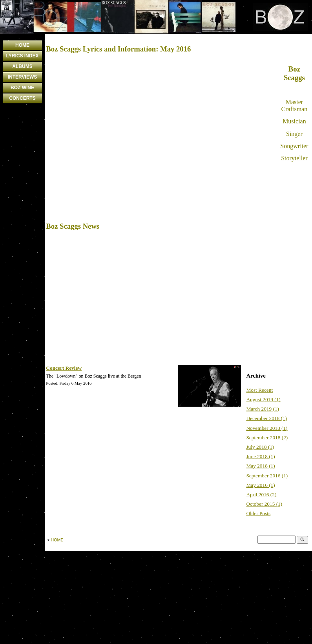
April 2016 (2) (261, 494)
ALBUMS (22, 66)
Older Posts (258, 513)
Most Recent (259, 390)
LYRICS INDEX (23, 56)
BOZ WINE (22, 88)
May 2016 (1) (260, 485)
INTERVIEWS (22, 77)
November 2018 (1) (267, 428)
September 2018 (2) (267, 438)
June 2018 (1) (260, 456)
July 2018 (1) (260, 447)
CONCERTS (22, 98)
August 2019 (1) (263, 399)
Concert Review (64, 368)
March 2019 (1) (263, 409)
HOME (22, 45)
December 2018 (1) (266, 418)
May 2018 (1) (260, 466)
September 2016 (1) (267, 476)
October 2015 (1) (264, 504)
